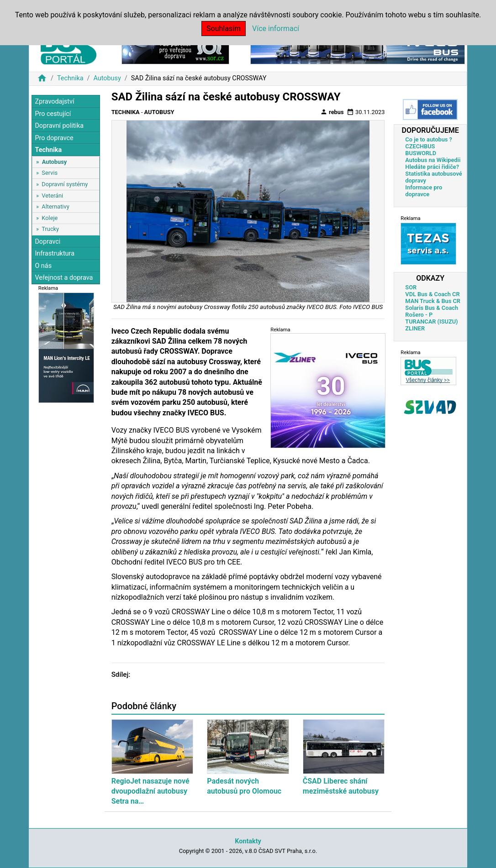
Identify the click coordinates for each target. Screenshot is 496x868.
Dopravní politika (59, 126)
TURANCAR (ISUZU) (431, 322)
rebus (332, 112)
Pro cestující (53, 114)
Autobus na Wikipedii (433, 160)
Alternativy (55, 207)
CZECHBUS (420, 146)
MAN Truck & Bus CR (433, 301)
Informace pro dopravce (424, 191)
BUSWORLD (421, 153)
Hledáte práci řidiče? (432, 167)
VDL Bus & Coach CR (432, 294)
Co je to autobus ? (429, 139)
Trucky (50, 229)
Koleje (50, 218)
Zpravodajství (54, 102)
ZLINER (415, 328)
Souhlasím (224, 29)
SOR (411, 287)
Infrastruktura (55, 254)
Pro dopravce (54, 138)
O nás (43, 266)
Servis (50, 173)
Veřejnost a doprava (64, 278)
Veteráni (52, 196)
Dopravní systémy (65, 184)
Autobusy (107, 78)
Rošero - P (419, 315)
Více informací (276, 29)
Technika (70, 78)
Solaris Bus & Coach (432, 308)
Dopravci (47, 242)
